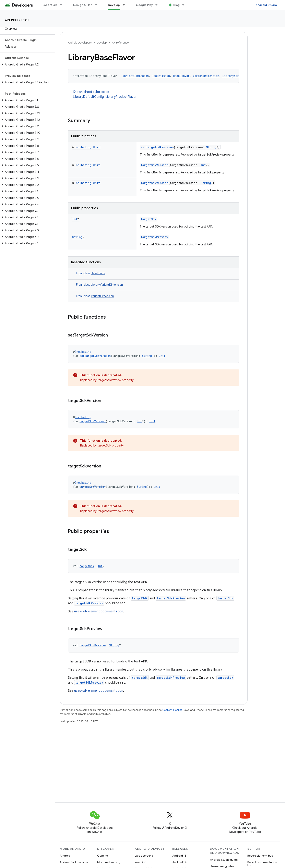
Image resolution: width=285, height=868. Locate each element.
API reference (17, 20)
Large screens (144, 856)
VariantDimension (136, 76)
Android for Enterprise (74, 862)
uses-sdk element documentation (99, 611)
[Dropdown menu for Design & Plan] (98, 5)
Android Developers (80, 43)
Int (203, 165)
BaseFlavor (181, 76)
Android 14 (179, 862)
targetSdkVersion (155, 165)
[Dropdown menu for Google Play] (158, 5)
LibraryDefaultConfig (88, 97)
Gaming (103, 856)
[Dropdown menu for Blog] (185, 5)
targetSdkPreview (154, 237)
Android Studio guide (224, 860)
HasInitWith (161, 76)
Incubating (83, 147)
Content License (172, 710)
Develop (102, 43)
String (211, 147)
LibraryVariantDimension (107, 285)
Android (65, 856)
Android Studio (266, 5)
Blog (176, 5)
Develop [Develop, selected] (114, 5)
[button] (27, 64)
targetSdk (149, 219)
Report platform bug (260, 856)
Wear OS (140, 862)
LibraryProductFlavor (121, 97)
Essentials (50, 5)
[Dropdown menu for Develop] (126, 5)
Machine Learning (109, 862)
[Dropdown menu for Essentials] (63, 5)
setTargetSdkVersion (157, 147)
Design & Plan (83, 5)
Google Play (144, 5)
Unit (96, 147)
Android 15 (179, 856)
